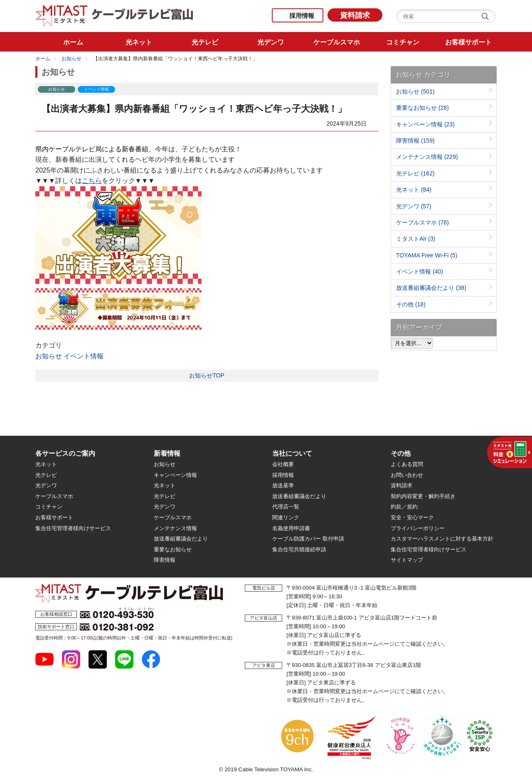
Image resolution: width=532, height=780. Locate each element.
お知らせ (71, 59)
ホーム (43, 59)
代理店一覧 (286, 507)
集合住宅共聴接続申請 (299, 549)
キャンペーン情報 (425, 124)
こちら (92, 181)
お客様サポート (54, 517)
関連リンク (286, 517)
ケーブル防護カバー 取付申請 (308, 539)
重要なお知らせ (422, 108)
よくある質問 (407, 464)
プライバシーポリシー (418, 528)
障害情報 (415, 141)
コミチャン (49, 507)
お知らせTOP (207, 375)
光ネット (414, 190)
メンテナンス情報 (427, 157)
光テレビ (415, 173)
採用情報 (302, 16)
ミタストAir (416, 239)
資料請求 (355, 15)
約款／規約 (404, 507)
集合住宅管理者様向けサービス (73, 528)
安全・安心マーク (412, 517)
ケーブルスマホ (422, 222)
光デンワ (414, 206)
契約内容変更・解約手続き (423, 496)
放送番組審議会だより (431, 288)
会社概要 (283, 464)
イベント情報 (84, 356)
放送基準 (283, 485)
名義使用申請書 (291, 528)
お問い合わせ (407, 475)
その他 (411, 304)
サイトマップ (407, 560)
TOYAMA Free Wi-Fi (427, 255)
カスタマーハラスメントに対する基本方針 (442, 539)
